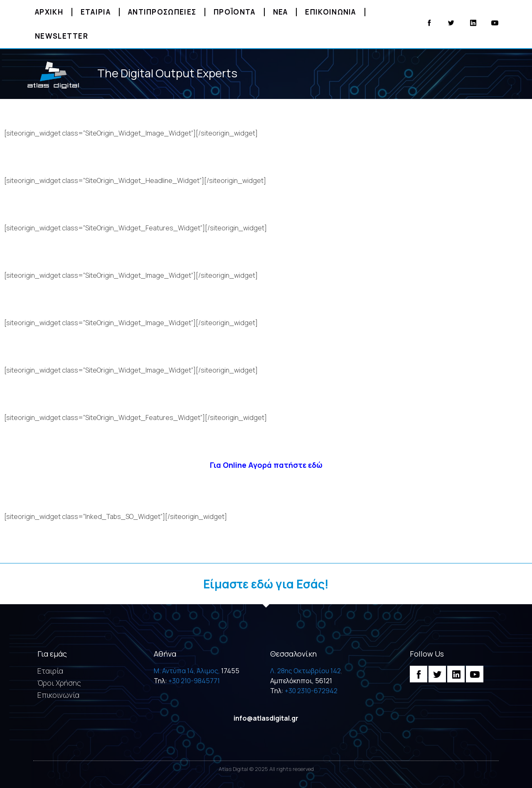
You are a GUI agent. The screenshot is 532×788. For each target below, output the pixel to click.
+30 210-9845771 (194, 681)
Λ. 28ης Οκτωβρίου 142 (305, 671)
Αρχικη (49, 12)
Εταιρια (96, 12)
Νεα (281, 12)
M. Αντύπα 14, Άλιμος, (187, 671)
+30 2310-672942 (311, 691)
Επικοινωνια (330, 12)
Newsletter (62, 36)
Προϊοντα (234, 12)
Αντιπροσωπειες (162, 12)
